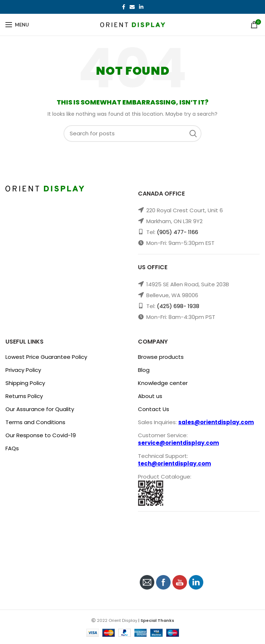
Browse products (161, 357)
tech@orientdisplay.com (174, 463)
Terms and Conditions (35, 422)
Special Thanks (157, 620)
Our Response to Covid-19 (41, 435)
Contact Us (154, 409)
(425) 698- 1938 (178, 306)
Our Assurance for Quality (40, 409)
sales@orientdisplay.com (216, 422)
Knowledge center (163, 383)
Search (195, 134)
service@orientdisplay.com (178, 443)
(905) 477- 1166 (178, 232)
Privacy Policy (23, 370)
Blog (144, 370)
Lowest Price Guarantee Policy (46, 357)
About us (150, 396)
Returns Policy (24, 396)
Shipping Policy (25, 383)
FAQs (12, 448)
